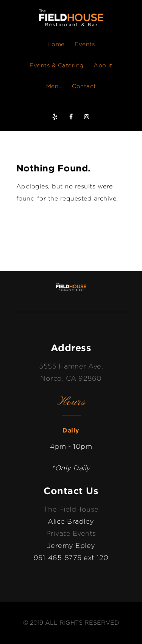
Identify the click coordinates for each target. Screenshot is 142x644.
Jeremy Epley (71, 545)
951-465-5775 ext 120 (71, 558)
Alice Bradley (71, 521)
